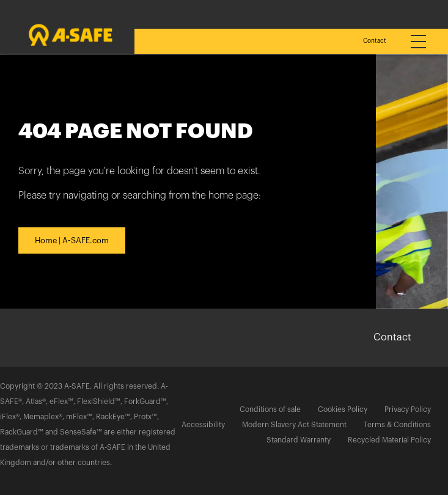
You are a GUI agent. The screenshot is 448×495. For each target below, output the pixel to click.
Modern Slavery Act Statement (294, 425)
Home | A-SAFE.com (72, 240)
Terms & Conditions (397, 425)
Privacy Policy (408, 409)
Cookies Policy (343, 409)
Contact (375, 41)
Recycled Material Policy (389, 440)
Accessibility (203, 425)
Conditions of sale (270, 409)
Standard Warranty (299, 440)
